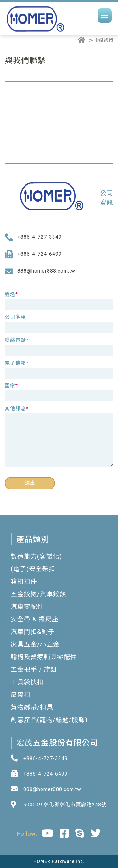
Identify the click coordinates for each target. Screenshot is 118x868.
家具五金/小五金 (35, 644)
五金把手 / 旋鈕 (34, 669)
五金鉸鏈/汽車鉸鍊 (39, 594)
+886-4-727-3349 (39, 237)
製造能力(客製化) (36, 556)
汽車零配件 (27, 607)
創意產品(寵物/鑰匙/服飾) (49, 720)
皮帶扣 (21, 695)
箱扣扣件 (24, 581)
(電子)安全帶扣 (33, 569)
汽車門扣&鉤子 (33, 632)
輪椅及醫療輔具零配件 (44, 657)
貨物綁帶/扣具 (32, 707)
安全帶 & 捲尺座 (35, 619)
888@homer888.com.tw (46, 271)
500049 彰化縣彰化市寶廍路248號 (65, 805)
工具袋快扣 (27, 682)
